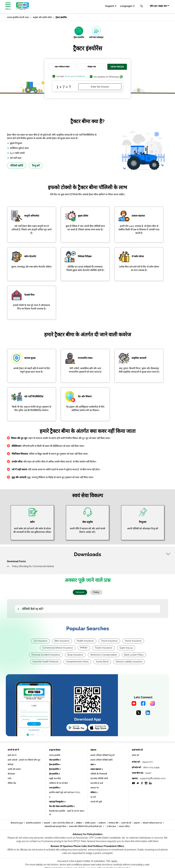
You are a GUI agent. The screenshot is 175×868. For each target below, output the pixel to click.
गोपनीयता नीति (114, 823)
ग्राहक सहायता (96, 769)
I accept (71, 76)
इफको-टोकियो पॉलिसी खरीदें (101, 760)
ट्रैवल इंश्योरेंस (54, 769)
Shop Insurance (75, 655)
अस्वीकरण (102, 823)
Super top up (126, 648)
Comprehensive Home (77, 662)
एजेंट (10, 778)
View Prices (117, 67)
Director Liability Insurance (129, 662)
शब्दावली (47, 823)
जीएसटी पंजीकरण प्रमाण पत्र (152, 823)
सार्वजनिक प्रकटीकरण (34, 823)
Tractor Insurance (104, 648)
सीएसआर (11, 774)
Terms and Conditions (75, 76)
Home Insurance (133, 641)
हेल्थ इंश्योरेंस (54, 765)
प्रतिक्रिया (79, 823)
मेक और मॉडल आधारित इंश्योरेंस (61, 806)
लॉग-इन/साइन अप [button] (158, 6)
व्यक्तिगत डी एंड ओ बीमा (58, 783)
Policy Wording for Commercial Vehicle (33, 566)
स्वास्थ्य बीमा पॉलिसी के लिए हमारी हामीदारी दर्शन (86, 826)
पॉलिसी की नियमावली (99, 774)
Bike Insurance (62, 641)
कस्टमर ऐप (95, 788)
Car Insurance (40, 641)
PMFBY (84, 648)
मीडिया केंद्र (12, 783)
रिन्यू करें (36, 166)
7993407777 (147, 762)
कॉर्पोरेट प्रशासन (90, 823)
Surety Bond (102, 662)
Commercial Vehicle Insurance (58, 648)
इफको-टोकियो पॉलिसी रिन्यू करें (103, 755)
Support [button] (110, 6)
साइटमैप (137, 823)
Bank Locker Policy (134, 655)
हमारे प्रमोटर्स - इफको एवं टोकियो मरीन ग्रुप (24, 760)
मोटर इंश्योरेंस (54, 760)
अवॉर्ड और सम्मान (14, 769)
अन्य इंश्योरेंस (54, 788)
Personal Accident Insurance (46, 655)
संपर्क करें (135, 755)
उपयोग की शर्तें (126, 823)
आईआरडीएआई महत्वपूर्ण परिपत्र (56, 826)
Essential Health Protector (46, 662)
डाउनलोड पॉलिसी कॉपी (99, 778)
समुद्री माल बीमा (55, 778)
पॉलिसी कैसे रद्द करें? (33, 609)
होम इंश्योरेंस (54, 774)
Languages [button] (126, 6)
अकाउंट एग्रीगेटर (124, 826)
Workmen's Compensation (104, 655)
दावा (92, 765)
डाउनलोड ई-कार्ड (97, 783)
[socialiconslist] (133, 783)
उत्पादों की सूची (96, 802)
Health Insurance (85, 641)
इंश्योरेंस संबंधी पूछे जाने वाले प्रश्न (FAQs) (65, 792)
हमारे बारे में (12, 755)
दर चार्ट (93, 797)
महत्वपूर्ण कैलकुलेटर (57, 802)
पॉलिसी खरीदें (17, 166)
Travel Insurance (109, 641)
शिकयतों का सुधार (17, 823)
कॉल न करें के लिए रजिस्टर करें (63, 823)
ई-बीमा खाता (112, 826)
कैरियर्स (10, 765)
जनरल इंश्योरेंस (55, 755)
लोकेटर (93, 792)
